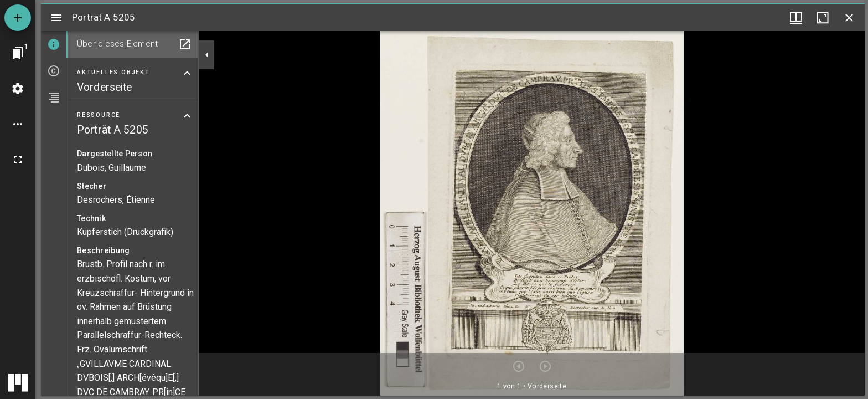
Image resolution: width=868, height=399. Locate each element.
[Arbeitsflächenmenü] (18, 89)
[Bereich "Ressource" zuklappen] (187, 116)
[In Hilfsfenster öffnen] (185, 44)
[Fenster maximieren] (823, 18)
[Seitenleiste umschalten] (56, 18)
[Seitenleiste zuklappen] (207, 55)
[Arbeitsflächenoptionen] (18, 124)
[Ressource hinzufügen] (18, 18)
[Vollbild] (18, 160)
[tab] (54, 44)
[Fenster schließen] (849, 18)
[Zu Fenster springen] (18, 53)
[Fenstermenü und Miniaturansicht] (796, 18)
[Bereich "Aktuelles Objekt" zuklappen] (187, 73)
